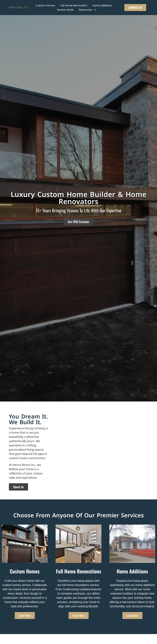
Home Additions (102, 5)
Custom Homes (45, 5)
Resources (88, 10)
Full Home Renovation (74, 5)
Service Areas (65, 10)
